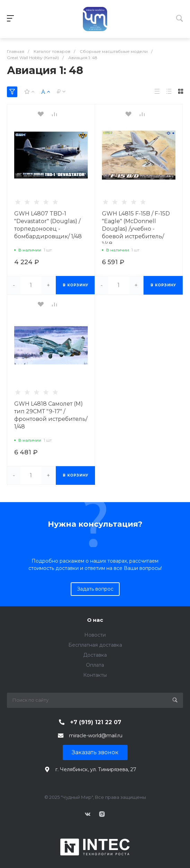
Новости (95, 635)
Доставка (95, 655)
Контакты (95, 675)
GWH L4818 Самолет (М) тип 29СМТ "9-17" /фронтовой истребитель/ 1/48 (51, 415)
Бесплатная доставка (95, 645)
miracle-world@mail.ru (96, 736)
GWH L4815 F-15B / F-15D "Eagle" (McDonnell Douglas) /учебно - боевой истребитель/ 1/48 (136, 229)
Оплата (95, 665)
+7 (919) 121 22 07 (96, 722)
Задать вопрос (95, 589)
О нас (95, 620)
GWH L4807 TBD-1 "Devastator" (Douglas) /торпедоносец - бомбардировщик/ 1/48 (48, 225)
